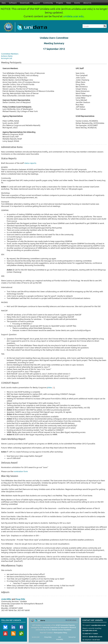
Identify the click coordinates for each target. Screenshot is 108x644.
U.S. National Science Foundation (60, 630)
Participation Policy (60, 633)
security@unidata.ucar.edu (90, 631)
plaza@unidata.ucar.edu (96, 637)
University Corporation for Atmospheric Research (59, 627)
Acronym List (7, 58)
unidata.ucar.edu (73, 16)
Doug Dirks (20, 599)
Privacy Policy (48, 637)
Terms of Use (72, 637)
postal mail (88, 634)
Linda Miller (6, 599)
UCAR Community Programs (65, 625)
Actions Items (7, 56)
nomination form (21, 471)
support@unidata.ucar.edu (98, 625)
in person (95, 634)
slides (50, 388)
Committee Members (10, 54)
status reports (30, 163)
